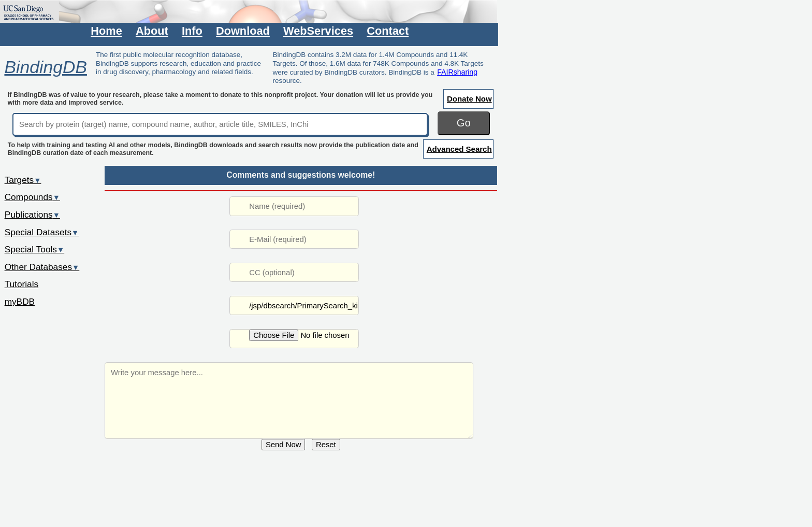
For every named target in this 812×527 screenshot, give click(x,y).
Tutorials (22, 284)
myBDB (20, 302)
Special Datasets (42, 232)
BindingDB (45, 67)
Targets (23, 180)
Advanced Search (459, 149)
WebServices (318, 31)
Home (106, 31)
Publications (32, 215)
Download (243, 31)
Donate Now (469, 99)
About (152, 31)
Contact (388, 31)
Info (192, 31)
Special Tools (35, 249)
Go (464, 123)
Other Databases (42, 267)
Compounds (32, 197)
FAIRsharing (457, 72)
